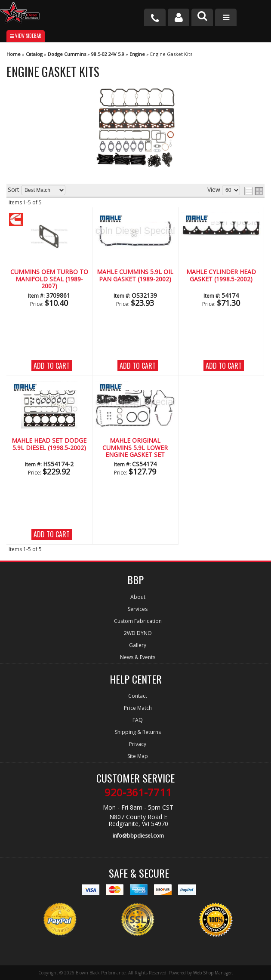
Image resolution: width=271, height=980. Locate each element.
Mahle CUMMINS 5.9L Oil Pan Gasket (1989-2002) (135, 276)
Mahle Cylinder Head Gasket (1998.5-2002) (221, 276)
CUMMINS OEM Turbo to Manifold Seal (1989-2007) (49, 279)
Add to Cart (52, 366)
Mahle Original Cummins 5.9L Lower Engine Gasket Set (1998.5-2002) (135, 448)
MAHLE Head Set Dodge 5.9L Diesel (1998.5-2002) (49, 444)
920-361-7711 (138, 792)
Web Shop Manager (212, 973)
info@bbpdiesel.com (138, 836)
